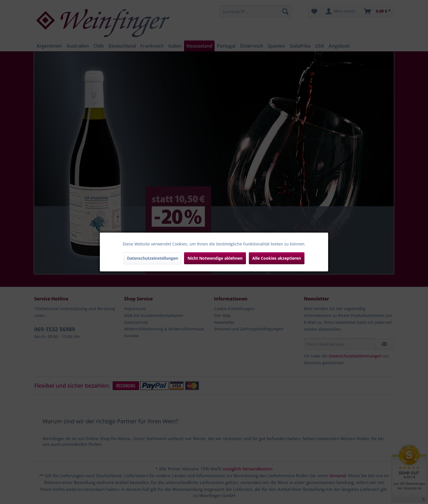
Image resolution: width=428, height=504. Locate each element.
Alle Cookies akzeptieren (277, 258)
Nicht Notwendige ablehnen (215, 258)
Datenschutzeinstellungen (153, 258)
